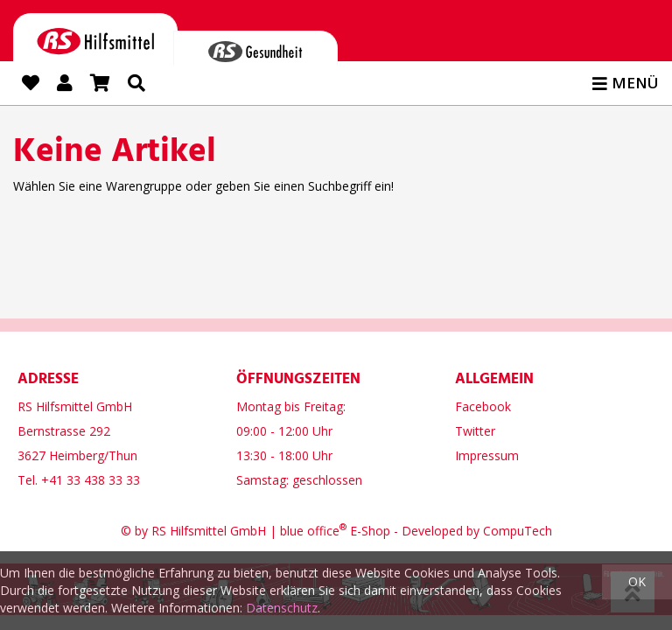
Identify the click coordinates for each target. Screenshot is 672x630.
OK (637, 581)
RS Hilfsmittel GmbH (209, 527)
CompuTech (518, 527)
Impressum (487, 452)
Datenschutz (282, 608)
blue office (313, 527)
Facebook (483, 403)
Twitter (475, 427)
